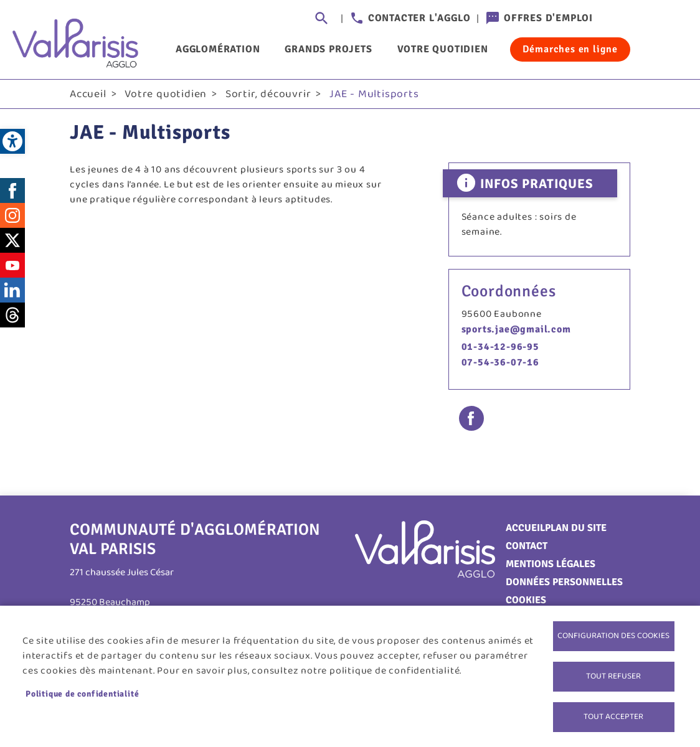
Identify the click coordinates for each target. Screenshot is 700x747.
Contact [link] (527, 546)
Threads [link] (12, 315)
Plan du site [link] (576, 528)
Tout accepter (613, 716)
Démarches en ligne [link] (570, 49)
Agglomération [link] (218, 49)
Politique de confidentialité (82, 694)
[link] (12, 141)
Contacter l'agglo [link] (419, 18)
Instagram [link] (12, 215)
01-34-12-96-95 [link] (500, 347)
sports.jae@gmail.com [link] (516, 329)
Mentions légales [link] (551, 564)
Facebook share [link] (471, 418)
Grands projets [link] (328, 49)
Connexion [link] (618, 19)
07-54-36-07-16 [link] (500, 362)
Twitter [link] (12, 240)
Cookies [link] (526, 600)
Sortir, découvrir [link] (268, 94)
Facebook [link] (12, 190)
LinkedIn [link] (12, 290)
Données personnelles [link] (564, 582)
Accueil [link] (88, 94)
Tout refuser (613, 676)
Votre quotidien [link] (443, 49)
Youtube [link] (12, 265)
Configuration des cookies (613, 636)
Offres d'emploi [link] (548, 18)
